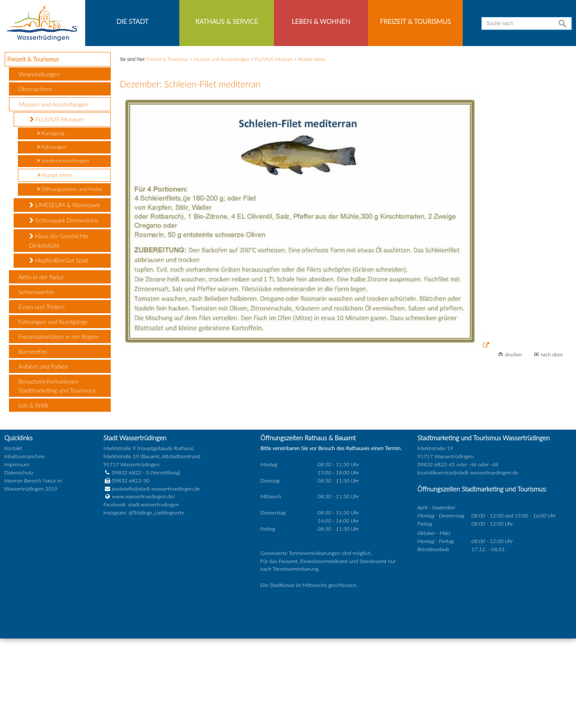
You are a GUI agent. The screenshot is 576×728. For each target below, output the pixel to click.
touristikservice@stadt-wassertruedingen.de (468, 562)
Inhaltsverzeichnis (24, 546)
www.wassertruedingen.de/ (143, 587)
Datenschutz (19, 562)
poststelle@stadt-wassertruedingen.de (156, 579)
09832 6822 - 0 (126, 562)
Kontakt (13, 538)
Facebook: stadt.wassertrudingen (141, 595)
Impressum (17, 554)
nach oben (552, 445)
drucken (513, 445)
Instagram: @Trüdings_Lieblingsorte (144, 602)
